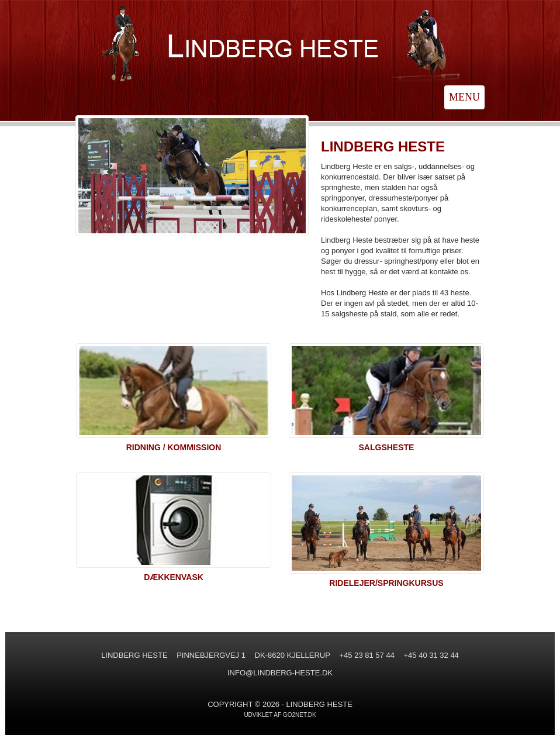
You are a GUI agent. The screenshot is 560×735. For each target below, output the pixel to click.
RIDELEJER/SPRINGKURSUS (386, 583)
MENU (464, 97)
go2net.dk (300, 715)
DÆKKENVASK (174, 577)
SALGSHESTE (387, 447)
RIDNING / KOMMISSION (174, 447)
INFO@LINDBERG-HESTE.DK (280, 673)
